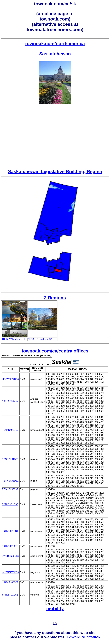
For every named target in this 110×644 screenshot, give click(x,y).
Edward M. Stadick (84, 637)
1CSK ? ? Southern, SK (40, 339)
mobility (55, 608)
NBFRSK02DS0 (10, 401)
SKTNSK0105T (10, 546)
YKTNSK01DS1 (10, 595)
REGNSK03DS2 (10, 481)
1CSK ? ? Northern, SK (14, 339)
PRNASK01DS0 (10, 430)
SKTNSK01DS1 (10, 531)
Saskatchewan (55, 54)
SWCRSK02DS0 (10, 556)
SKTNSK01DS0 (10, 504)
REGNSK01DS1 (10, 459)
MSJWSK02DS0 (10, 379)
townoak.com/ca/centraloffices (55, 351)
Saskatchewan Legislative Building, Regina (55, 172)
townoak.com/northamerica (55, 44)
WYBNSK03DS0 (10, 572)
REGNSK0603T (10, 489)
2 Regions (55, 298)
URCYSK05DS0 (10, 582)
